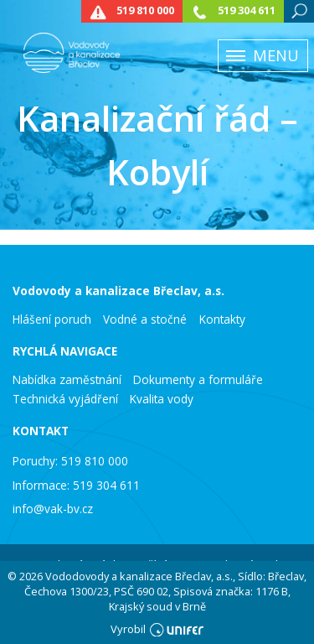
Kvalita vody (162, 399)
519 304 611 (247, 10)
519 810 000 (145, 10)
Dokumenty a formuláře (198, 380)
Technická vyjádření (65, 399)
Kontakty (222, 319)
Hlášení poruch (52, 319)
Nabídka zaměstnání (67, 380)
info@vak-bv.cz (53, 509)
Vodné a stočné (145, 319)
